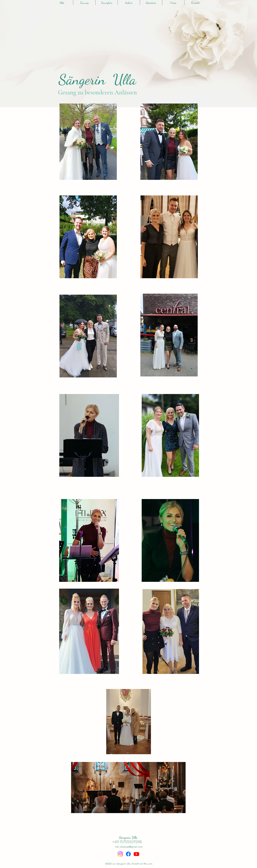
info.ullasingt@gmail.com (129, 847)
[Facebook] (128, 854)
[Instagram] (120, 854)
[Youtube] (136, 854)
